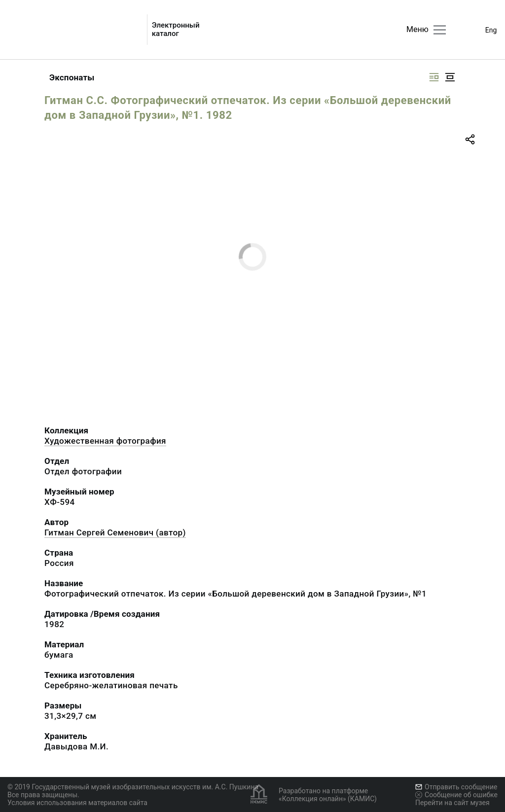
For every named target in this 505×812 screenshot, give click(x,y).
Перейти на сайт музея (452, 803)
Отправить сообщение (456, 787)
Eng (491, 30)
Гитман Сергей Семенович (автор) (115, 532)
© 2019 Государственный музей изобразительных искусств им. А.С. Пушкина (133, 787)
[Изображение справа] (434, 77)
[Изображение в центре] (450, 77)
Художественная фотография (105, 441)
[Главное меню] (440, 30)
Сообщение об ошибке (456, 795)
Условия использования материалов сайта (77, 803)
